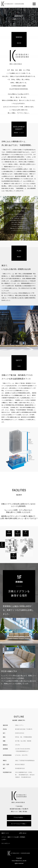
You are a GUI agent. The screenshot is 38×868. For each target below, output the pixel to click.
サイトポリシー (6, 843)
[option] (19, 218)
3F (26, 532)
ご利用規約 (22, 837)
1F (9, 532)
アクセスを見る (18, 817)
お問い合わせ (23, 833)
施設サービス (5, 833)
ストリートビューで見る (18, 824)
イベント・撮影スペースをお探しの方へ (10, 838)
